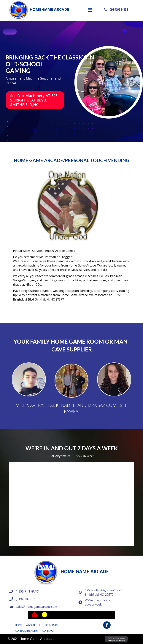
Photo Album (49, 625)
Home (19, 625)
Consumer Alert (27, 631)
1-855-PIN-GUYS (27, 591)
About (31, 625)
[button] (35, 100)
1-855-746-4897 (83, 456)
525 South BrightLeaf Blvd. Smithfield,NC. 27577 (104, 592)
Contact (48, 631)
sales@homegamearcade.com (36, 607)
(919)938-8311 (120, 9)
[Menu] (90, 10)
